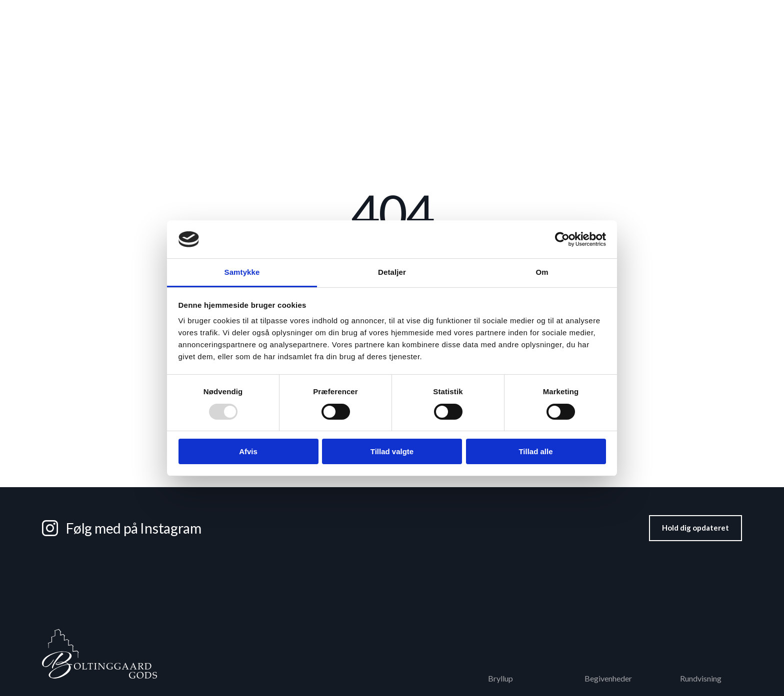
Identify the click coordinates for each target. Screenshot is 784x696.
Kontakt (714, 55)
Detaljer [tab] (392, 272)
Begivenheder (553, 56)
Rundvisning (547, 14)
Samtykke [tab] (242, 272)
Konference (322, 56)
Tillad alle (535, 451)
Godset (729, 14)
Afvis (248, 451)
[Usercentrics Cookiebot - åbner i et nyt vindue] (562, 239)
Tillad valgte (392, 451)
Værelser (481, 56)
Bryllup (257, 56)
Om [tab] (542, 272)
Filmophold (681, 14)
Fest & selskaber (404, 56)
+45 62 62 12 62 (76, 14)
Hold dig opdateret (695, 528)
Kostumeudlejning (614, 14)
